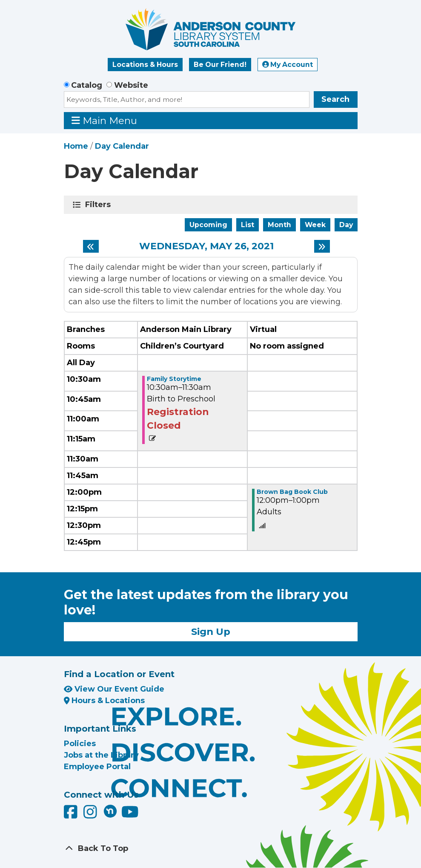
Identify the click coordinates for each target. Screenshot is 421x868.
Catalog (87, 85)
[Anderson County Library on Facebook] (72, 815)
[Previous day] (91, 246)
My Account (288, 65)
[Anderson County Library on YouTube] (130, 815)
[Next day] (322, 246)
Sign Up (211, 632)
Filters (99, 205)
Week (315, 225)
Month (279, 225)
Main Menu (104, 120)
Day (346, 225)
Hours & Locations (105, 701)
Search (335, 99)
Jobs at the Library (101, 755)
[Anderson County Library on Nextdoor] (110, 811)
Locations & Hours (145, 65)
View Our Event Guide (114, 689)
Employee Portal (97, 767)
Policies (80, 744)
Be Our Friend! (220, 65)
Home (76, 146)
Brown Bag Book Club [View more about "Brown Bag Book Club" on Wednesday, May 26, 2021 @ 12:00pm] (292, 492)
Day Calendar (122, 146)
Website (131, 85)
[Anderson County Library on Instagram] (91, 815)
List (248, 225)
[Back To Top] (211, 849)
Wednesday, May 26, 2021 (206, 246)
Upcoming (208, 225)
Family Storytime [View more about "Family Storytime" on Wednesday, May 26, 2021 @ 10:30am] (174, 379)
